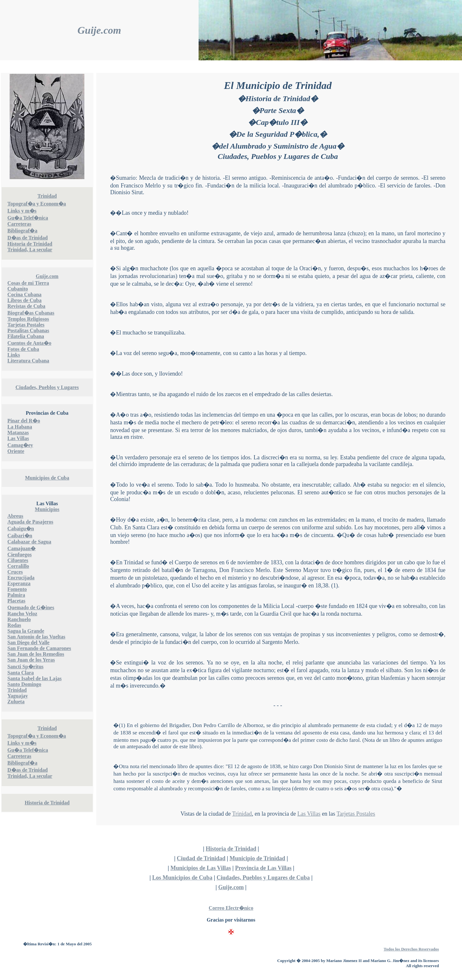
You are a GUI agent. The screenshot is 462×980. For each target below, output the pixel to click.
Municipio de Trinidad (257, 858)
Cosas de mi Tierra (28, 283)
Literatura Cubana (28, 361)
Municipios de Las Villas (201, 868)
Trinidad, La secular (30, 250)
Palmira (16, 595)
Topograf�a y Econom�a (37, 204)
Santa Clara (21, 673)
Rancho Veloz (22, 614)
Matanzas (18, 433)
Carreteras (19, 224)
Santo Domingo (24, 684)
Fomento (17, 589)
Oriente (16, 451)
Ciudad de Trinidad (201, 858)
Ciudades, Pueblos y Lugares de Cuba (263, 878)
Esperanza (19, 583)
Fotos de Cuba (23, 349)
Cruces (15, 572)
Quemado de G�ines (31, 607)
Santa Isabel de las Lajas (34, 678)
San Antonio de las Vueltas (36, 637)
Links (14, 355)
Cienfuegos (20, 555)
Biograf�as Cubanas (31, 313)
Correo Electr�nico (231, 908)
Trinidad (47, 196)
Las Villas (18, 438)
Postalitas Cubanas (28, 330)
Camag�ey (20, 445)
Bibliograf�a (22, 231)
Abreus (15, 516)
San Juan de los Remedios (36, 654)
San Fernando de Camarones (39, 648)
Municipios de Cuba (47, 478)
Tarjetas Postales (26, 325)
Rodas (14, 625)
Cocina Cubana (24, 295)
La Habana (20, 427)
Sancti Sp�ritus (25, 667)
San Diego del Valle (28, 642)
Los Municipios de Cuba (182, 878)
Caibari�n (20, 536)
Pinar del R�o (24, 421)
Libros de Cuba (24, 300)
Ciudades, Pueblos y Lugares (47, 387)
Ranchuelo (19, 619)
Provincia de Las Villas (263, 868)
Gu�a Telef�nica (28, 218)
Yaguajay (18, 696)
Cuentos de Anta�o (29, 343)
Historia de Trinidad (30, 244)
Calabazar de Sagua (29, 542)
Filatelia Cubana (26, 336)
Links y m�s (22, 211)
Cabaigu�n (21, 529)
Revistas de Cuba (26, 306)
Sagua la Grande (26, 631)
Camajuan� (21, 548)
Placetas (16, 601)
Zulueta (16, 702)
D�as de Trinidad (28, 238)
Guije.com (99, 30)
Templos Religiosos (28, 319)
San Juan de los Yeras (31, 660)
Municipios (47, 509)
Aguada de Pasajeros (30, 522)
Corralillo (18, 566)
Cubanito (18, 289)
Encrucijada (21, 578)
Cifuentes (18, 560)
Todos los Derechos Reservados (411, 949)
